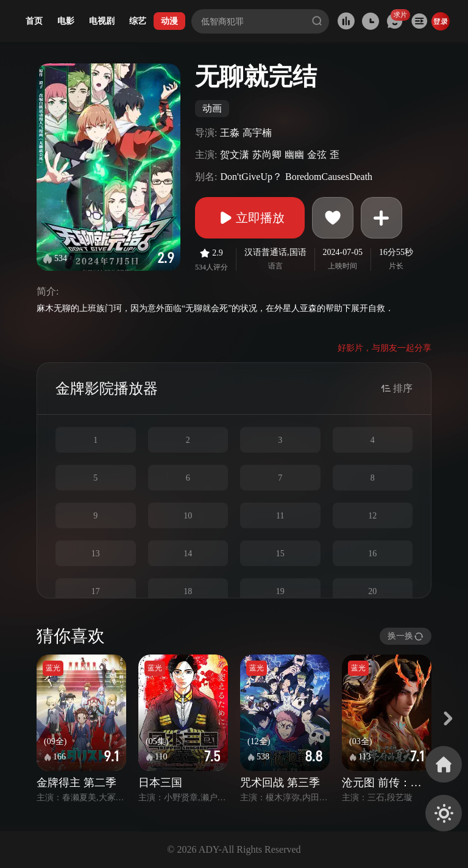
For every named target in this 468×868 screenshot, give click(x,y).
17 (96, 591)
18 (188, 591)
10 (188, 516)
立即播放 (250, 218)
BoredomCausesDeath (329, 177)
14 (188, 554)
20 (372, 591)
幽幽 (294, 155)
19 (280, 591)
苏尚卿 (267, 155)
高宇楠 (257, 133)
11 (280, 516)
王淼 (230, 133)
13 (96, 554)
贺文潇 (235, 155)
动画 (212, 108)
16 (372, 554)
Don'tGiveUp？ (251, 177)
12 (372, 516)
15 (280, 554)
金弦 (317, 155)
